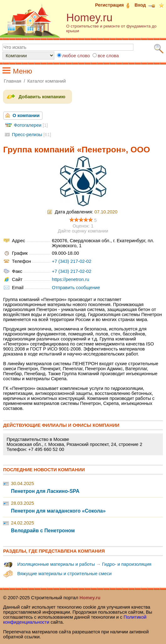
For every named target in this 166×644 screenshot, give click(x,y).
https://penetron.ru (70, 279)
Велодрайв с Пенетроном (43, 531)
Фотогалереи (28, 125)
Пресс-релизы (27, 135)
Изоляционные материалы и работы (56, 564)
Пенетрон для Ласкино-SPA (45, 491)
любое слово (76, 56)
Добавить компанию (42, 97)
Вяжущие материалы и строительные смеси (64, 574)
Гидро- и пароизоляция (127, 564)
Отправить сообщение (76, 288)
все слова (108, 56)
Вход (145, 5)
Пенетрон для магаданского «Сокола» (58, 511)
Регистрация (114, 5)
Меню (22, 71)
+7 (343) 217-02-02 (72, 261)
